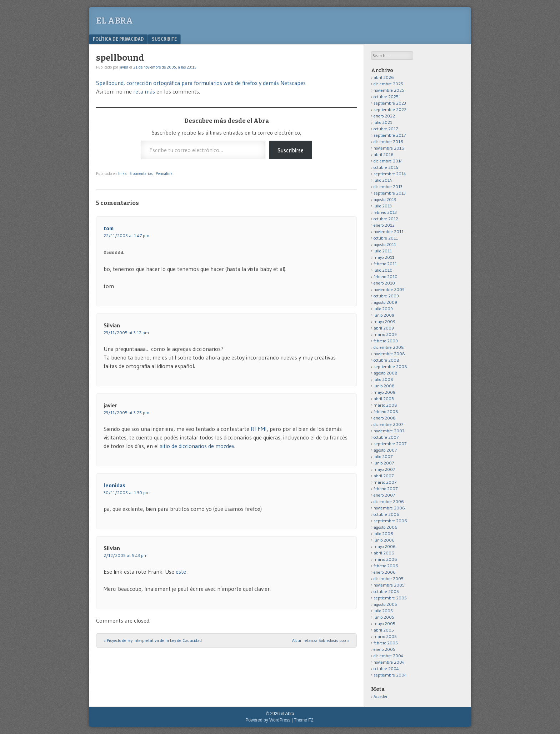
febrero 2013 (385, 212)
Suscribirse (291, 150)
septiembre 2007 (390, 444)
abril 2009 (384, 328)
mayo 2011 (384, 257)
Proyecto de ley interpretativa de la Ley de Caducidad (153, 640)
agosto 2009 (385, 302)
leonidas (114, 485)
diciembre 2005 (389, 579)
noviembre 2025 (389, 90)
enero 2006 (385, 572)
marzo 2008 (385, 405)
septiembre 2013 (390, 193)
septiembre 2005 (390, 598)
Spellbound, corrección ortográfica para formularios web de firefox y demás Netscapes (201, 83)
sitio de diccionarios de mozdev (197, 446)
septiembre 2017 (390, 135)
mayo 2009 (384, 321)
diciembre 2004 (389, 656)
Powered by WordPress (268, 720)
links (122, 174)
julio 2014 (383, 180)
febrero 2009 (386, 341)
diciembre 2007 (388, 424)
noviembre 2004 (389, 662)
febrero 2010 (386, 276)
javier (124, 67)
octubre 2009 (386, 296)
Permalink (164, 174)
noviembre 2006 (389, 508)
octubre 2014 (386, 167)
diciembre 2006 (389, 501)
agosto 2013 (385, 199)
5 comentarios (141, 174)
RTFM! (259, 429)
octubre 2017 (386, 129)
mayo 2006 (385, 546)
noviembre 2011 (389, 232)
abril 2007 (384, 476)
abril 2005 (384, 630)
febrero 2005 (386, 643)
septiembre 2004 (390, 675)
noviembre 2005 (389, 585)
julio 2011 (383, 251)
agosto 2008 (386, 373)
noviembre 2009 (389, 289)
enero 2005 (384, 649)
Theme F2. (304, 720)
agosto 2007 (385, 450)
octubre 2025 (386, 97)
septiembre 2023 (390, 103)
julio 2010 (383, 270)
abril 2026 (384, 77)
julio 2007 (383, 456)
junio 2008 (384, 386)
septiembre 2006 (390, 521)
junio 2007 (384, 463)
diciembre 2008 (389, 347)
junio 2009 (384, 315)
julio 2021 (383, 122)
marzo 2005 (385, 636)
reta (138, 91)
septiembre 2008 (390, 366)
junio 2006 (384, 540)
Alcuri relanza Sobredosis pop (321, 640)
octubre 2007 (386, 437)
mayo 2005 (384, 624)
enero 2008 (385, 418)
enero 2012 (384, 225)
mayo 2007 (384, 469)
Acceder (381, 696)
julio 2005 (383, 611)
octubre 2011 (386, 238)
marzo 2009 (385, 334)
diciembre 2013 (388, 187)
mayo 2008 (385, 392)
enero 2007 (384, 495)
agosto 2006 (386, 527)
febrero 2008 (386, 411)
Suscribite (164, 39)
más (150, 91)
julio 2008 (383, 379)
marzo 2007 (385, 482)
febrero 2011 (385, 264)
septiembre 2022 (390, 109)
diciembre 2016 (388, 142)
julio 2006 (383, 534)
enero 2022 (384, 116)
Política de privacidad (118, 39)
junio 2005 (384, 617)
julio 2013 (383, 206)
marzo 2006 (385, 559)
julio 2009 (383, 309)
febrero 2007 (386, 489)
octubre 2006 (386, 514)
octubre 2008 (386, 360)
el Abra (114, 21)
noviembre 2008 (389, 354)
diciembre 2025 (388, 84)
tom (109, 228)
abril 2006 (384, 553)
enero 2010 (384, 283)
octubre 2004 (386, 668)
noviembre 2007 (389, 431)
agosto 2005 (385, 604)
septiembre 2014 (390, 174)
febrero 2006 (386, 566)
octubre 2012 (386, 219)
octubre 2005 (386, 591)
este (182, 572)
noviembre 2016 (389, 148)
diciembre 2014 (388, 161)
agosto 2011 (385, 244)
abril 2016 (384, 154)
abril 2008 (384, 399)
